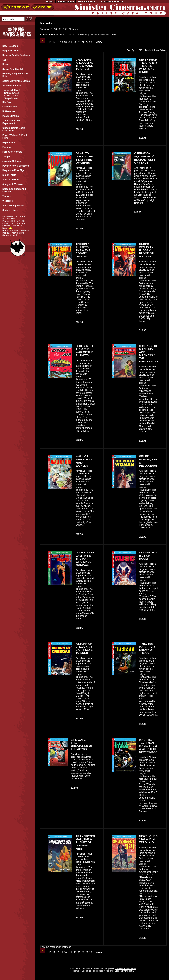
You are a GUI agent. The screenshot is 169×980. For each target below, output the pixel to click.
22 (75, 42)
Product (149, 50)
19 (62, 42)
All (70, 29)
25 (87, 42)
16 (50, 42)
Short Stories (11, 96)
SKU (140, 50)
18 (55, 29)
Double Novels (12, 93)
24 (83, 42)
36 (60, 29)
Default (163, 50)
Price (156, 50)
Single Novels (11, 98)
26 (91, 42)
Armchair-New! (12, 90)
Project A (129, 971)
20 (65, 42)
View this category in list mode (56, 947)
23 (79, 42)
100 (65, 29)
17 (54, 42)
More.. (115, 35)
